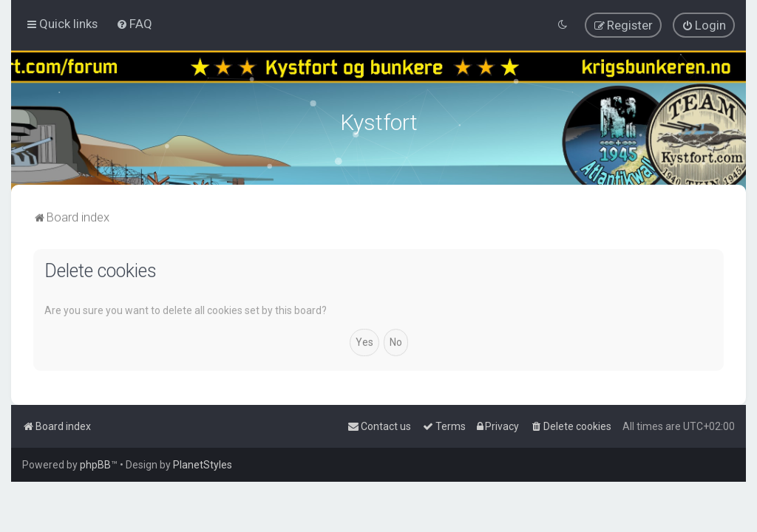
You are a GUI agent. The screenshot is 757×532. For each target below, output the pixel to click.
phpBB (95, 465)
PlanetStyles (203, 465)
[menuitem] (134, 24)
